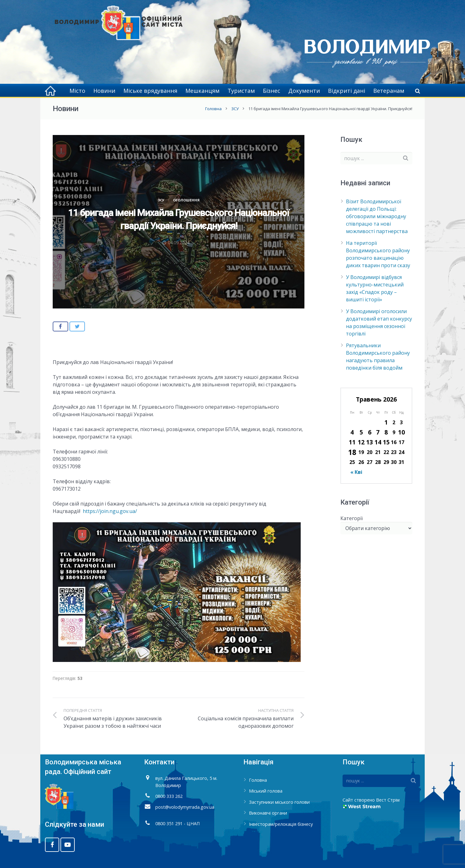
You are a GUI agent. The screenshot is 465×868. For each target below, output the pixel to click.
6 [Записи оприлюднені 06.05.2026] (370, 432)
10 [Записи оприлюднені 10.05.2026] (401, 432)
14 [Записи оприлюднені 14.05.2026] (378, 442)
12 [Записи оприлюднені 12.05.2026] (361, 442)
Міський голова (266, 791)
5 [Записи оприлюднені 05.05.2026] (361, 432)
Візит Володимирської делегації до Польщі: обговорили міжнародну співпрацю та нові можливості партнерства (377, 216)
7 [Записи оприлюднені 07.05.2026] (378, 432)
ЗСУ (235, 109)
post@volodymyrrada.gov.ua (185, 807)
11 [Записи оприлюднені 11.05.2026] (352, 442)
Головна (213, 109)
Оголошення (186, 200)
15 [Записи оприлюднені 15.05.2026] (386, 442)
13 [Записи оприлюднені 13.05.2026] (370, 442)
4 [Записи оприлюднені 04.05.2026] (352, 432)
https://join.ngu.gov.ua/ (110, 511)
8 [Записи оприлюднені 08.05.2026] (386, 432)
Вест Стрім (388, 800)
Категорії (352, 518)
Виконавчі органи (268, 813)
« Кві (356, 472)
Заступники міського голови (279, 802)
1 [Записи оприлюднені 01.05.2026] (386, 422)
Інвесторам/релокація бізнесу (281, 824)
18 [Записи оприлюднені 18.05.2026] (352, 452)
